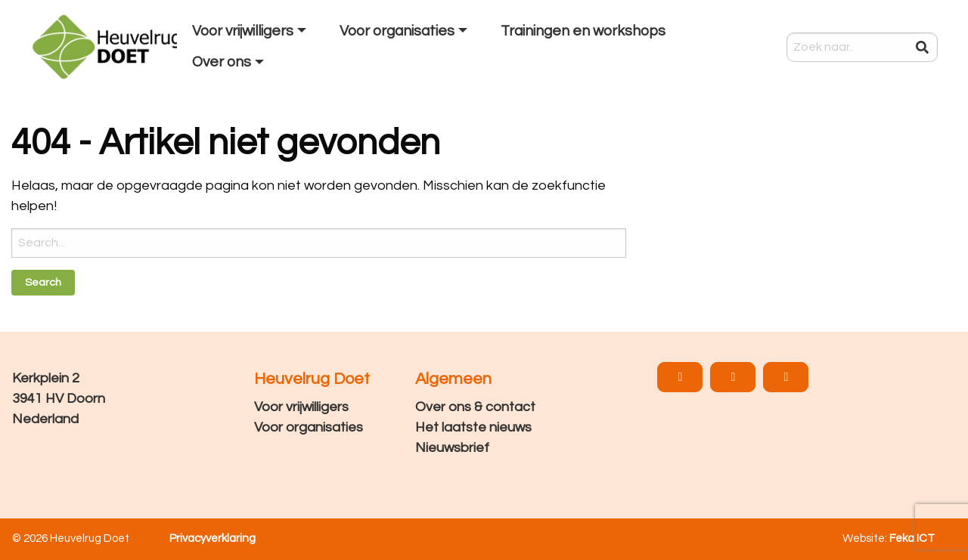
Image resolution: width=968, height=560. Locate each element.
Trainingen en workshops (583, 31)
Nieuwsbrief (452, 448)
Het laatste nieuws (473, 427)
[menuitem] (251, 32)
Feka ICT (912, 538)
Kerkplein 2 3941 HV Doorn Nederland (59, 399)
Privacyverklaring (213, 538)
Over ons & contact (475, 407)
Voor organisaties (397, 31)
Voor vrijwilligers (243, 31)
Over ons (222, 62)
